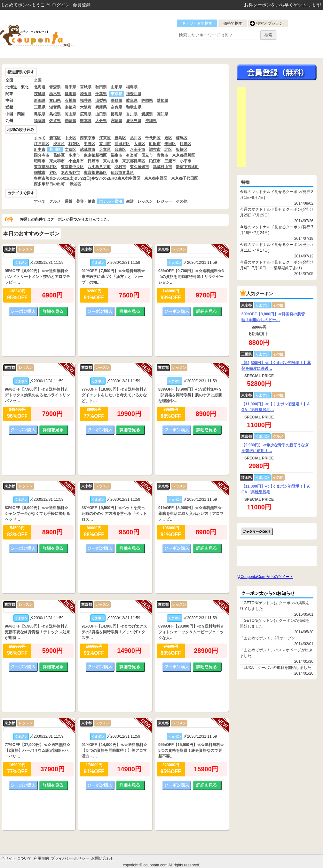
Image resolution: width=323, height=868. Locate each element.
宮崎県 (116, 121)
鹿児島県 (134, 121)
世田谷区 (122, 144)
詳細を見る (54, 312)
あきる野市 (70, 173)
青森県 (55, 87)
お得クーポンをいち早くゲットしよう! (283, 5)
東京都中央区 (72, 167)
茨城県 (40, 94)
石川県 (70, 101)
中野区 (90, 144)
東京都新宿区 (95, 155)
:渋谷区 (75, 184)
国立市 (147, 155)
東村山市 (111, 161)
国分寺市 (42, 155)
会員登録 (82, 5)
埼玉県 (86, 94)
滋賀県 (55, 107)
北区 (168, 150)
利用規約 (41, 858)
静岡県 (147, 101)
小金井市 (76, 161)
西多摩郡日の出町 (49, 184)
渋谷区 (59, 144)
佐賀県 (55, 121)
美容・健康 (86, 201)
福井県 (86, 101)
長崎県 (70, 121)
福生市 (116, 155)
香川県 (132, 114)
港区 (168, 138)
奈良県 (116, 107)
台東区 (120, 150)
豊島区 (120, 138)
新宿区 (55, 138)
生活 (130, 201)
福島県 (132, 87)
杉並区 (74, 144)
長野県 (116, 101)
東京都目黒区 (134, 161)
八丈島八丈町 (99, 167)
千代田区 (153, 138)
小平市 (185, 161)
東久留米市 (139, 167)
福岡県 (40, 121)
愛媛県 (147, 114)
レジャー (164, 201)
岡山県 (70, 114)
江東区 (105, 138)
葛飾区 (59, 155)
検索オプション (270, 23)
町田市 (155, 144)
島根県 (55, 114)
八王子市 (138, 150)
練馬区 (182, 138)
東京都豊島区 (95, 173)
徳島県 (116, 114)
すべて (40, 138)
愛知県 (162, 101)
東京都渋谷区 (45, 167)
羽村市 (120, 167)
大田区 (139, 144)
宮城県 (86, 87)
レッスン (145, 201)
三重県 (40, 107)
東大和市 (57, 161)
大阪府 (86, 107)
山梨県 (101, 101)
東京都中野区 (156, 178)
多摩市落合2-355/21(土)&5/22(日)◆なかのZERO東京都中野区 (87, 178)
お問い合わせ (103, 858)
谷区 (53, 173)
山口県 (101, 114)
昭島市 (40, 161)
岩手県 (70, 87)
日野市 (93, 161)
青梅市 (162, 155)
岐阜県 (132, 101)
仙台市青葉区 (122, 173)
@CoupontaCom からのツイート (265, 577)
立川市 (105, 144)
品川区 (136, 138)
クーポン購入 (23, 312)
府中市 (40, 150)
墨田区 (170, 144)
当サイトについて (16, 858)
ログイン (61, 5)
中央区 (70, 138)
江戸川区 (42, 144)
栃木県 (55, 94)
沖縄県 (151, 121)
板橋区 (182, 150)
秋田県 (101, 87)
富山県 (55, 101)
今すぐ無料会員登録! (277, 72)
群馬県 (70, 94)
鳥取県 (40, 114)
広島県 (86, 114)
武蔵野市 (88, 150)
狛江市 (155, 161)
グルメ (55, 201)
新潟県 (40, 101)
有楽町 (132, 155)
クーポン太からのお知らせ (268, 593)
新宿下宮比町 (187, 167)
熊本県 (86, 121)
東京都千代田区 (185, 178)
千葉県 (101, 94)
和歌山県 (134, 107)
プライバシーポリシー (70, 858)
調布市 (155, 150)
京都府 (70, 107)
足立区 (105, 150)
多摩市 (74, 155)
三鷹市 (170, 161)
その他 (182, 201)
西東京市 (88, 138)
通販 (68, 201)
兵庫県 (101, 107)
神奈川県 (134, 94)
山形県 (116, 87)
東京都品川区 (184, 155)
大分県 (101, 121)
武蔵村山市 (162, 167)
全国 (38, 80)
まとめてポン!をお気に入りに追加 (257, 531)
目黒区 (185, 144)
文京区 (70, 150)
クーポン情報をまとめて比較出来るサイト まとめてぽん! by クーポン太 (48, 34)
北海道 (40, 87)
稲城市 (40, 173)
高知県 (162, 114)
